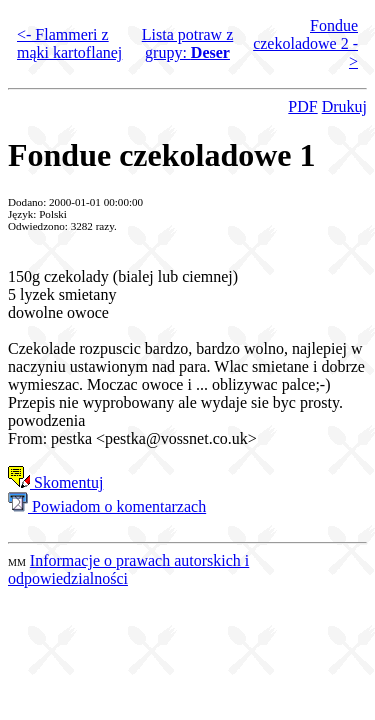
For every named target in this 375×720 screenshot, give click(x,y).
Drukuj (344, 106)
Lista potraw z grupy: (188, 43)
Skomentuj (55, 482)
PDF (302, 106)
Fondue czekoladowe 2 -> (305, 43)
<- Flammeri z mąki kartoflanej (69, 43)
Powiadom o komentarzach (107, 506)
